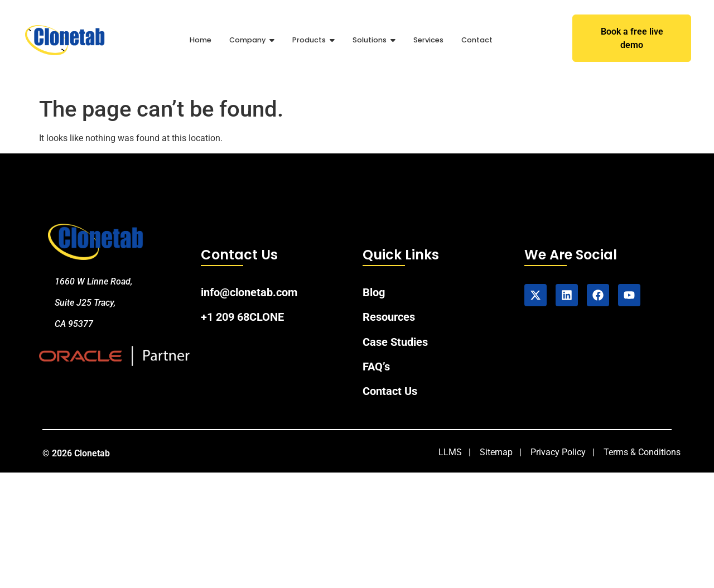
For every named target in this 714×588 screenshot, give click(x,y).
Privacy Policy (558, 452)
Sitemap (496, 452)
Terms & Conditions (642, 452)
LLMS (450, 452)
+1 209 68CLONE (242, 317)
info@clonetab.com (249, 292)
